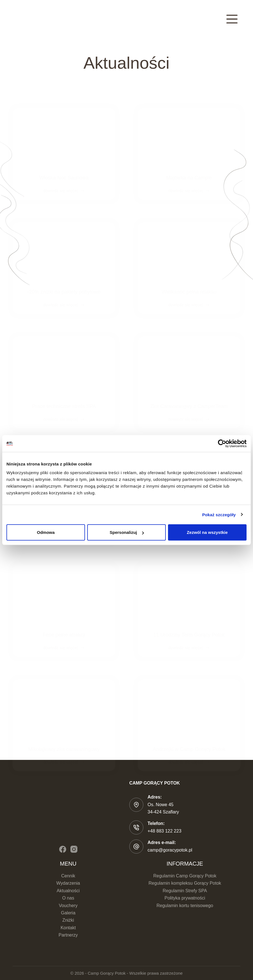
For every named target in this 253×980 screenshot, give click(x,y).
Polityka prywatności (185, 898)
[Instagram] (74, 849)
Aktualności (68, 891)
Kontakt (68, 928)
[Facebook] (63, 849)
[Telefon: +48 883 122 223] (136, 827)
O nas (68, 898)
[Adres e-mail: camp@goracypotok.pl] (136, 847)
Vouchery (68, 906)
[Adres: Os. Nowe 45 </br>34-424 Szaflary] (136, 805)
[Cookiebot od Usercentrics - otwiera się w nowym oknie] (222, 443)
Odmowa (46, 532)
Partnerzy (68, 935)
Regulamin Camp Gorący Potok (185, 876)
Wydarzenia (68, 883)
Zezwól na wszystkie (207, 532)
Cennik (68, 876)
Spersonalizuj (127, 532)
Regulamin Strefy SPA (185, 891)
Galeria (68, 913)
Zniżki (68, 920)
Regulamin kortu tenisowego (185, 906)
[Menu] (232, 19)
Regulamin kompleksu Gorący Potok (185, 883)
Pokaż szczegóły (219, 514)
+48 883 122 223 (165, 831)
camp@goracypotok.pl (170, 850)
